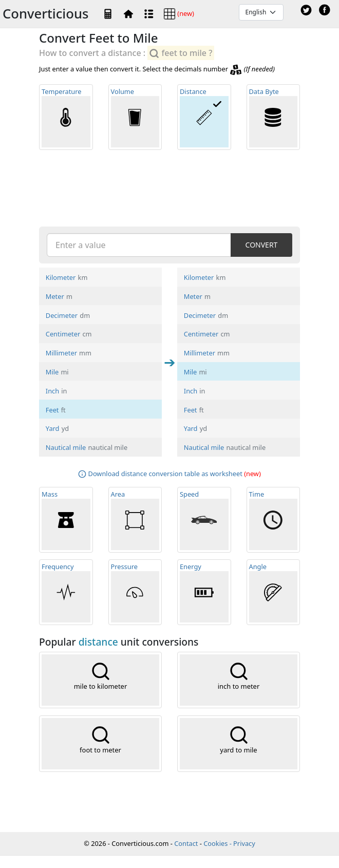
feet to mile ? (181, 53)
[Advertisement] (169, 187)
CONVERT (262, 245)
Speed (204, 520)
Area (135, 520)
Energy (204, 592)
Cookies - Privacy (229, 843)
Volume (135, 117)
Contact (186, 843)
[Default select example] (261, 12)
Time (274, 520)
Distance (204, 117)
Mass (66, 520)
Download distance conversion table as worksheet (165, 474)
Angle (274, 592)
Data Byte (274, 117)
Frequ (66, 592)
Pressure (135, 592)
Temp (66, 117)
